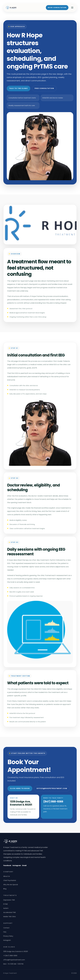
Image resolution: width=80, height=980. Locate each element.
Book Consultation (57, 8)
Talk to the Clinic (18, 88)
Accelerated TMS (10, 912)
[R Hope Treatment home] (11, 8)
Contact (6, 928)
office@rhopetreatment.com (52, 788)
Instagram (17, 865)
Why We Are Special (11, 885)
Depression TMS (9, 900)
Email (24, 865)
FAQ (5, 932)
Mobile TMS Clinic (10, 917)
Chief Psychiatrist (10, 880)
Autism (6, 908)
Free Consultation (44, 88)
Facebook (7, 865)
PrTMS (6, 904)
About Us (7, 876)
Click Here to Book (20, 788)
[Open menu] (72, 8)
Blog (5, 889)
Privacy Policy (8, 936)
